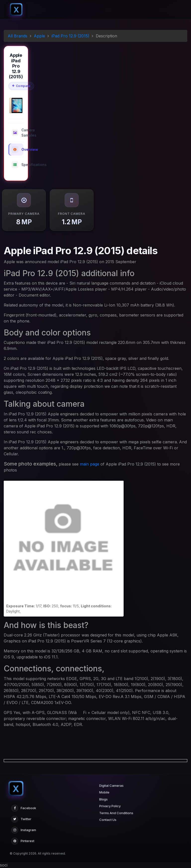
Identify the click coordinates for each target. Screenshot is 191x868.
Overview (17, 150)
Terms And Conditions (116, 813)
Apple (39, 36)
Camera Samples (17, 133)
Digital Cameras (111, 786)
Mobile (104, 792)
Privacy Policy (110, 806)
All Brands (18, 36)
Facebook (24, 808)
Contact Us (108, 820)
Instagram (24, 830)
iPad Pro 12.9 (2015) (70, 36)
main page (90, 464)
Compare (21, 86)
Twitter (21, 819)
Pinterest (23, 841)
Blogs (103, 799)
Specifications (17, 165)
